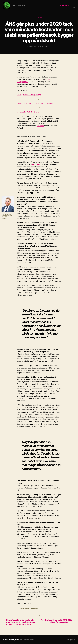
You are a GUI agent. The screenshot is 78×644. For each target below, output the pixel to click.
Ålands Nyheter (13, 640)
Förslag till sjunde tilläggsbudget (29, 95)
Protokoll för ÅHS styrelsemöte (29, 112)
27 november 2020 (45, 47)
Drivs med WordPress (27, 640)
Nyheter (39, 18)
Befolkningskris (23, 609)
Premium (36, 609)
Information (64, 6)
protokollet (36, 165)
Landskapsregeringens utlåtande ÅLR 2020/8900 (35, 103)
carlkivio (33, 47)
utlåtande (40, 126)
